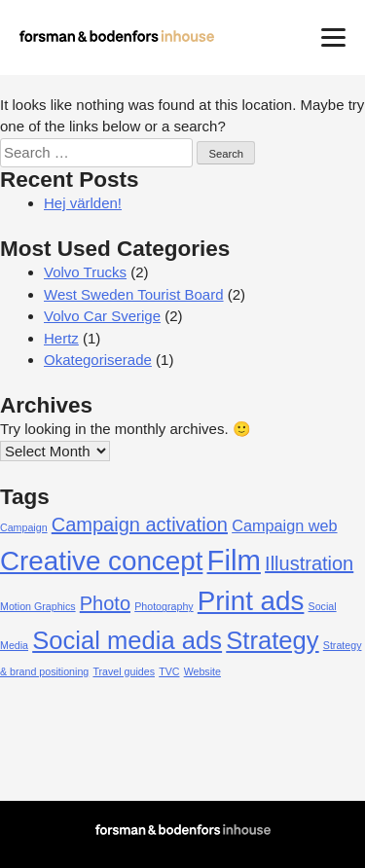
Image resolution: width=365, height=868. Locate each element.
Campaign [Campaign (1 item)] (24, 527)
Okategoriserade (98, 360)
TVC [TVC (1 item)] (169, 671)
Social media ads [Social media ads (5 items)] (127, 640)
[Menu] (333, 36)
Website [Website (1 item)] (202, 671)
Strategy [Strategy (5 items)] (272, 640)
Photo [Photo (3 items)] (105, 603)
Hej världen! (83, 203)
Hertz (61, 338)
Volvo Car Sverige (102, 316)
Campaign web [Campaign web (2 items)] (284, 525)
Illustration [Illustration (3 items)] (309, 563)
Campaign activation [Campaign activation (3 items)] (140, 524)
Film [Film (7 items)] (234, 560)
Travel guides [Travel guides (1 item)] (124, 671)
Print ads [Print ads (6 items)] (251, 601)
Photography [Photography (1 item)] (164, 606)
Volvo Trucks (85, 272)
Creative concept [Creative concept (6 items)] (101, 561)
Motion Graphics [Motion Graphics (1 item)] (38, 606)
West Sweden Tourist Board (134, 294)
